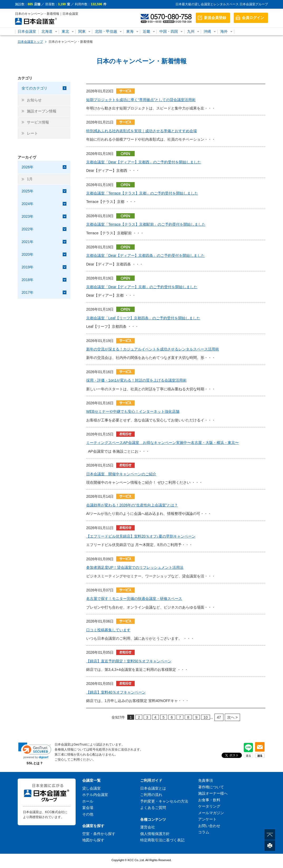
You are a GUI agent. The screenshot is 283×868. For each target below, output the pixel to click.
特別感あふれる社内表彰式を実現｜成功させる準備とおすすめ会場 (142, 131)
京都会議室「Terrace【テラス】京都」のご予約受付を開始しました (142, 193)
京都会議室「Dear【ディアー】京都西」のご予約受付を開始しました (144, 162)
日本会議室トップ (30, 42)
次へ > (232, 717)
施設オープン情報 (42, 111)
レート (32, 133)
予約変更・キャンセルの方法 (164, 801)
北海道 (47, 31)
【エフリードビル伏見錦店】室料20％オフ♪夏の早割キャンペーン (141, 536)
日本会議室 (27, 31)
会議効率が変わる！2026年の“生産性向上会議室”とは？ (132, 505)
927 (118, 717)
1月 (30, 179)
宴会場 (88, 808)
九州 (191, 31)
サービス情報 (38, 122)
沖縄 (207, 31)
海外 (224, 31)
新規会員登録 (215, 18)
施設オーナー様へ (213, 793)
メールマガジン (211, 813)
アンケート (207, 819)
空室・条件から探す (99, 834)
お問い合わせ (209, 826)
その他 (88, 814)
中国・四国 (169, 31)
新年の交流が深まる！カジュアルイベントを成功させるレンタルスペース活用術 (153, 349)
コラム (204, 832)
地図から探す (93, 840)
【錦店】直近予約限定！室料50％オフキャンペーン (129, 661)
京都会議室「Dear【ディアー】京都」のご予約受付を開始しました (142, 287)
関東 (82, 31)
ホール (88, 801)
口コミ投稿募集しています (108, 630)
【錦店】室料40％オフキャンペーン (116, 692)
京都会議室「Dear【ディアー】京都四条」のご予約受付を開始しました (145, 255)
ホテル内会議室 (95, 795)
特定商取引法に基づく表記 (162, 840)
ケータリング (209, 806)
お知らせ (34, 100)
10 (206, 717)
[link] (35, 751)
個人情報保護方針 (155, 834)
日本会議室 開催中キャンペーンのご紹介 (121, 474)
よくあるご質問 (153, 808)
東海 (130, 31)
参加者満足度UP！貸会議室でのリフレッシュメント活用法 (135, 567)
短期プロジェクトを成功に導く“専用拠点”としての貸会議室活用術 (141, 100)
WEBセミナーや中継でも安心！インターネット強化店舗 (133, 411)
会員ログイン (253, 18)
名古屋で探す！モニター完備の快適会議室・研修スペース (134, 599)
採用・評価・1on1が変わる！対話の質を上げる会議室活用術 (136, 380)
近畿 (147, 31)
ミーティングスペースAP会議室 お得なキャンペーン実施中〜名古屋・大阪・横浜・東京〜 (162, 443)
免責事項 (206, 780)
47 (219, 717)
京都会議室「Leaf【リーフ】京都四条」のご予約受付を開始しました (143, 318)
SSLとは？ (35, 763)
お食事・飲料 (209, 800)
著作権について (211, 787)
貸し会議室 (91, 788)
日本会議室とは (153, 788)
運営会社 (148, 827)
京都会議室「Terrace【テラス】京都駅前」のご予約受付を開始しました (146, 224)
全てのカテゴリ (35, 88)
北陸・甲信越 (106, 31)
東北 (65, 31)
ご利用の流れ (151, 795)
